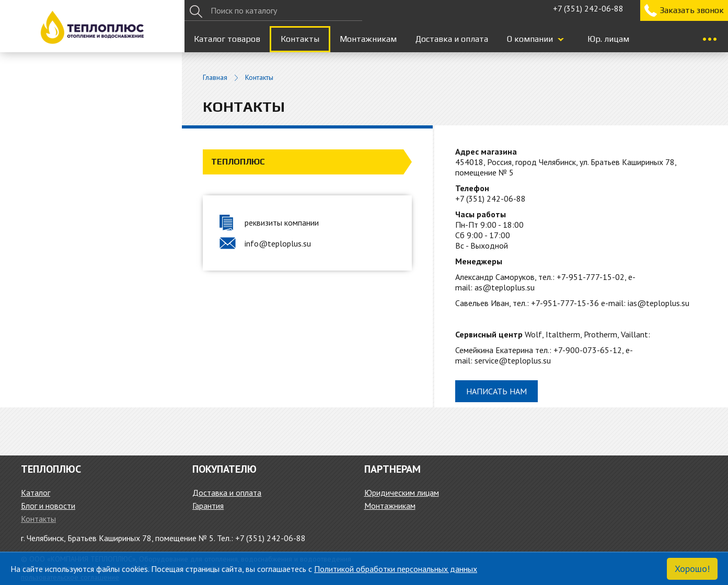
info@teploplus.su (278, 243)
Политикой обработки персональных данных (396, 569)
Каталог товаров (227, 39)
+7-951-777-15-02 (591, 277)
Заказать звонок (692, 10)
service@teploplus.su (513, 360)
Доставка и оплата (452, 39)
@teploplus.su (663, 303)
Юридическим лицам (402, 493)
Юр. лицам (608, 39)
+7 (490, 198)
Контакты (300, 39)
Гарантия (208, 506)
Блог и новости (48, 506)
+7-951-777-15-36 (565, 303)
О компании (530, 39)
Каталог (36, 493)
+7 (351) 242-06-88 (588, 8)
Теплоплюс (238, 162)
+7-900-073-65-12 (588, 350)
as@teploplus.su (505, 287)
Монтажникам (368, 39)
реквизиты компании (282, 223)
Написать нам (496, 391)
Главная (215, 78)
